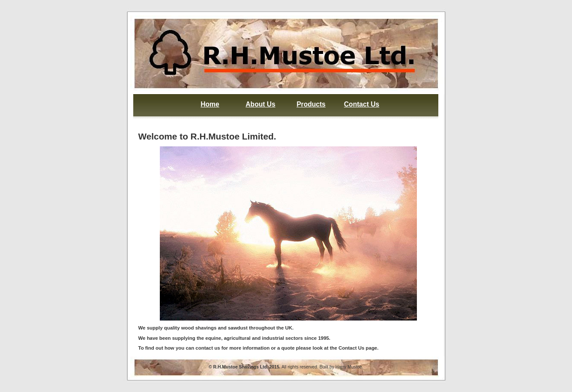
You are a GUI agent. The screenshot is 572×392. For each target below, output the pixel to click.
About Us (260, 104)
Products (311, 104)
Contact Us (362, 104)
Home (210, 104)
